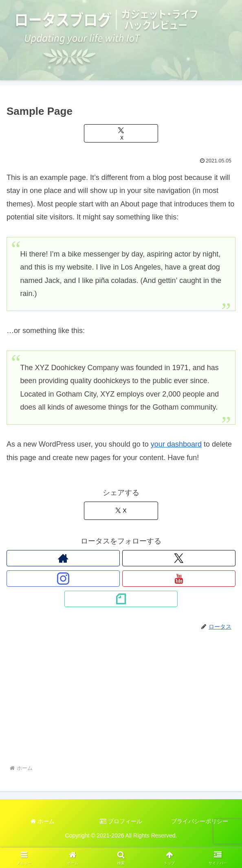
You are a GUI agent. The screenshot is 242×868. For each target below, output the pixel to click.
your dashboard (176, 444)
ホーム (43, 821)
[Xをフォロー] (179, 558)
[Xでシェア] (121, 133)
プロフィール (121, 821)
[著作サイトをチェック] (63, 558)
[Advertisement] (121, 702)
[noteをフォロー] (121, 599)
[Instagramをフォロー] (63, 579)
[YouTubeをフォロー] (179, 579)
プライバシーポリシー (200, 821)
